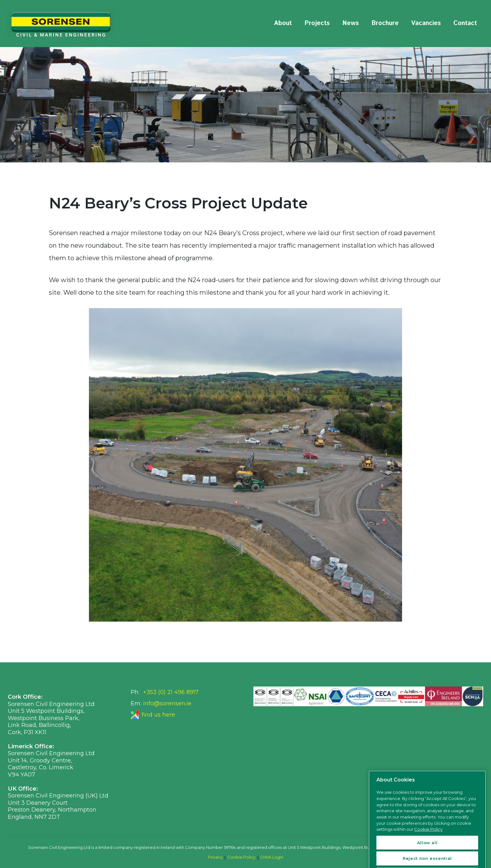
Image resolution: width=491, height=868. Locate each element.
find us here (158, 715)
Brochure (385, 23)
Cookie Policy (241, 857)
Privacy (215, 857)
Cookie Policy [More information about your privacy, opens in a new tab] (428, 846)
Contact (465, 23)
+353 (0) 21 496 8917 (171, 692)
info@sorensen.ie (167, 703)
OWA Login (272, 857)
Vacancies (426, 23)
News (351, 23)
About (283, 23)
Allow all (427, 860)
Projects (317, 23)
